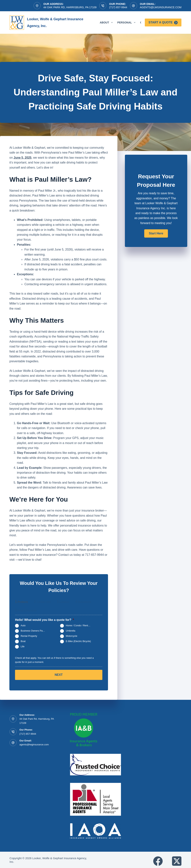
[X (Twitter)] (177, 859)
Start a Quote (163, 23)
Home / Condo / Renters (79, 626)
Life (23, 647)
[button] (156, 233)
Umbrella (70, 631)
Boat (23, 641)
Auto (23, 626)
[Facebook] (158, 859)
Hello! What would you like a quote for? (45, 620)
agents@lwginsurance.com (161, 7)
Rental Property (29, 636)
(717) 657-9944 (118, 7)
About (107, 23)
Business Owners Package (35, 631)
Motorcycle (71, 636)
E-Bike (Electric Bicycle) (78, 641)
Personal (127, 23)
